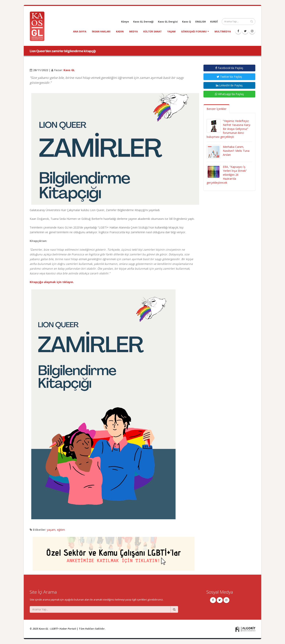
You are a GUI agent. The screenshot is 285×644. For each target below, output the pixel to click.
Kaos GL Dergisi (168, 22)
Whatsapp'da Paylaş (229, 94)
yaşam (171, 32)
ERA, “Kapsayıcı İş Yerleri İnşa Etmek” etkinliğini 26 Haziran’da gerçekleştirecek (227, 175)
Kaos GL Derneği (143, 22)
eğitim (61, 530)
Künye (125, 22)
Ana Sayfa (80, 32)
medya (133, 32)
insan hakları (101, 32)
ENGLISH (201, 22)
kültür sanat (152, 32)
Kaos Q (187, 22)
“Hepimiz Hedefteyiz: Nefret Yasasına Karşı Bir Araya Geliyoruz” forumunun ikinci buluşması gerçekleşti (228, 129)
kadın (120, 32)
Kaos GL (69, 70)
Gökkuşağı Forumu (194, 32)
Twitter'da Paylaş (229, 77)
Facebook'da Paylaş (229, 68)
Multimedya (223, 32)
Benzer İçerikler (217, 109)
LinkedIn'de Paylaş (229, 85)
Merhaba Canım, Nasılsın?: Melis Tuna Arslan (236, 151)
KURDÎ (214, 22)
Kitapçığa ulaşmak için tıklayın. (52, 282)
